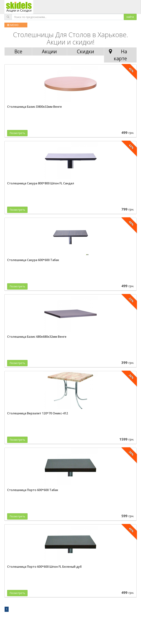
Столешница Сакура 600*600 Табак (33, 260)
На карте (117, 55)
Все (18, 51)
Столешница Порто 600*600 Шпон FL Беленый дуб (44, 567)
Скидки (85, 51)
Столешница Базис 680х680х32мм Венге (37, 337)
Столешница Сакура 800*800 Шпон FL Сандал (41, 183)
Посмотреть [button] (17, 133)
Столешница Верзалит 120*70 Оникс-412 (38, 413)
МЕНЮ (13, 25)
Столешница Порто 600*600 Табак (33, 490)
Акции (49, 51)
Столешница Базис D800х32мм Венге (35, 107)
